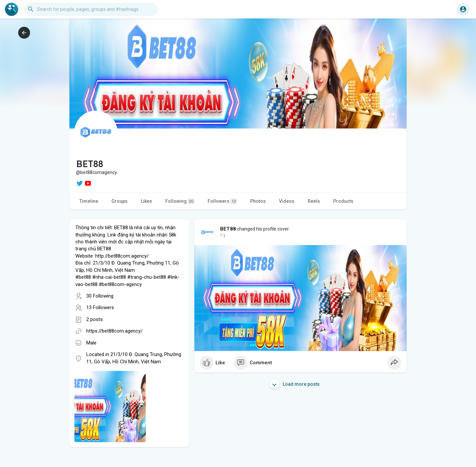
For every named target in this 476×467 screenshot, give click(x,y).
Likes (146, 201)
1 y (223, 235)
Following (180, 201)
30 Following (100, 296)
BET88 (228, 229)
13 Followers (100, 307)
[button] (91, 9)
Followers (222, 201)
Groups (119, 201)
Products (343, 201)
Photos (258, 201)
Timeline (89, 201)
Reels (314, 201)
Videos (287, 201)
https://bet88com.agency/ (114, 331)
